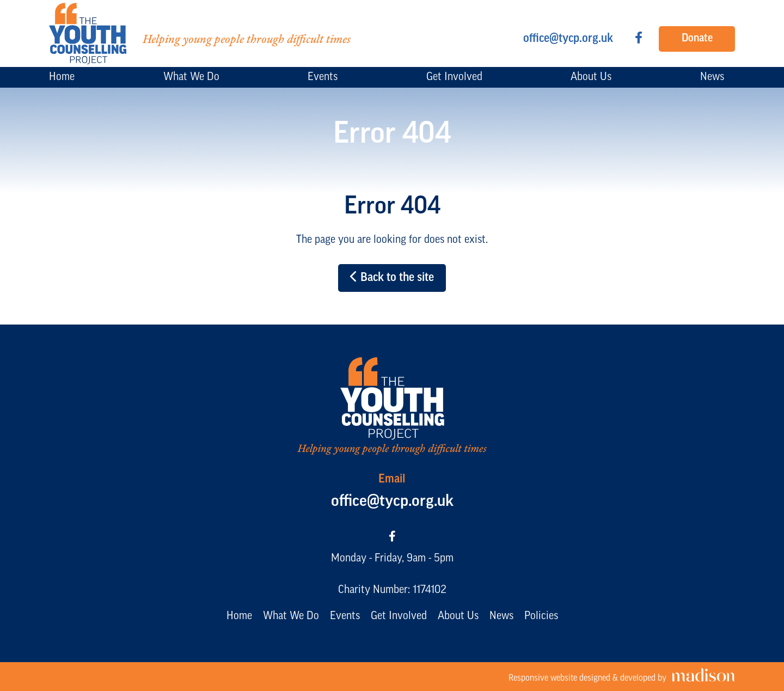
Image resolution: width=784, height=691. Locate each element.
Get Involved (399, 616)
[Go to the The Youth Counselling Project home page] (200, 33)
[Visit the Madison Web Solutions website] (622, 677)
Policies (541, 616)
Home (239, 616)
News (501, 616)
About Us (458, 616)
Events (345, 616)
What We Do (291, 616)
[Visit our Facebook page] (639, 39)
